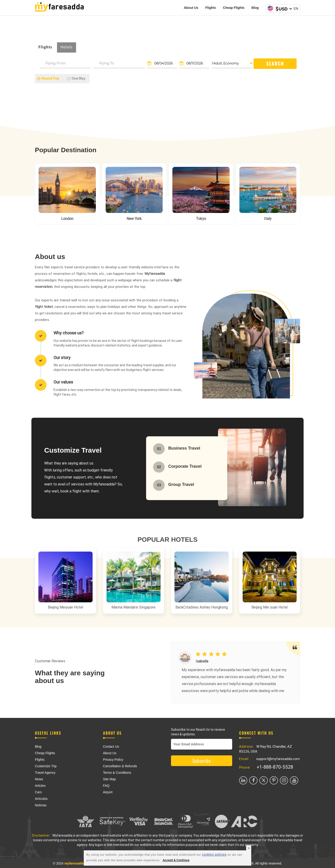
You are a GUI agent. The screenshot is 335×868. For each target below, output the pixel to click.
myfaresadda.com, (79, 863)
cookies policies (214, 855)
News (39, 779)
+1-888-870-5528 (275, 767)
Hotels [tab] (67, 47)
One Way (76, 79)
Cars (38, 792)
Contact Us (111, 747)
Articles (40, 786)
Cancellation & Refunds (120, 766)
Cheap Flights (234, 8)
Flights (211, 8)
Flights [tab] (45, 47)
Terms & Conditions (117, 773)
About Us (191, 8)
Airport (108, 792)
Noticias (41, 805)
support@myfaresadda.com (278, 759)
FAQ (106, 786)
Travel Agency (45, 773)
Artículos (41, 799)
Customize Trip (46, 766)
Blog (255, 8)
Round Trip (48, 79)
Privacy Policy (113, 760)
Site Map (109, 779)
